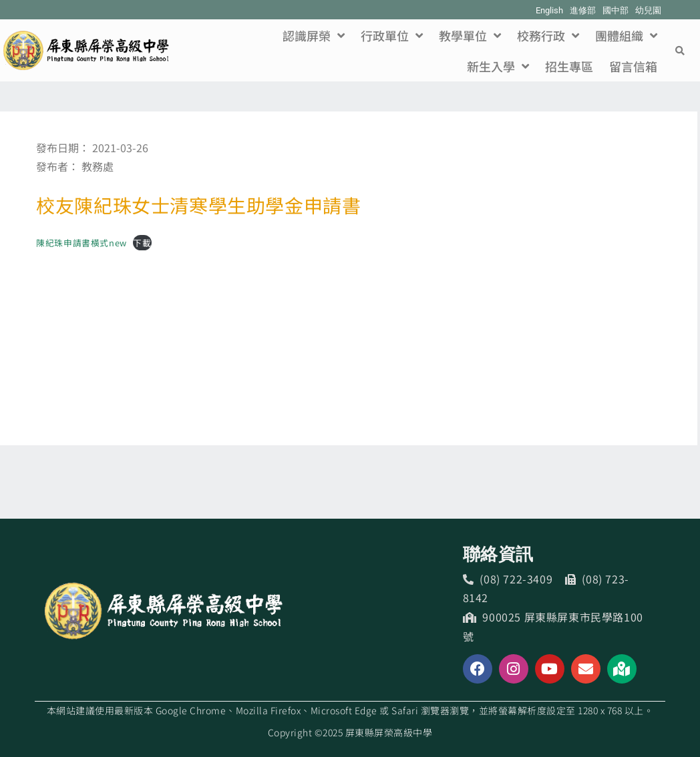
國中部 (616, 10)
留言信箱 (633, 66)
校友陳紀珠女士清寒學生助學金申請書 (198, 205)
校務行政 (548, 35)
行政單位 (392, 35)
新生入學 (498, 66)
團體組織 (626, 35)
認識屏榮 (314, 35)
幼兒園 (648, 10)
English (549, 10)
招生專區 (569, 66)
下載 (142, 243)
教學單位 (470, 35)
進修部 (583, 10)
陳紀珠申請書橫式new (81, 243)
